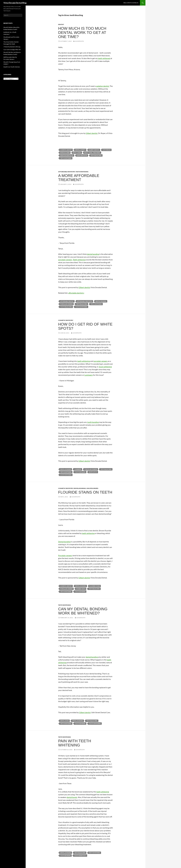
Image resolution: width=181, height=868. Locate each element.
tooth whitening (81, 307)
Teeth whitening (79, 260)
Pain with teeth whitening (75, 743)
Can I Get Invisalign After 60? (12, 50)
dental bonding (93, 254)
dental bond (65, 721)
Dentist (61, 24)
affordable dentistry (76, 293)
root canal (77, 153)
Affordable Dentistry (67, 172)
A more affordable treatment (79, 178)
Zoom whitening (105, 367)
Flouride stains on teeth (85, 492)
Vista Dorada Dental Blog (15, 3)
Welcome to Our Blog (131, 3)
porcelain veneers (65, 260)
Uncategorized (92, 488)
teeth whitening (66, 158)
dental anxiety (80, 150)
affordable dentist (67, 301)
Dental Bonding (80, 488)
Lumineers (89, 375)
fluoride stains (95, 586)
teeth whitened (104, 58)
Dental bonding (64, 542)
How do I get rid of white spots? (85, 326)
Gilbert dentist (92, 133)
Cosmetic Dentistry (66, 320)
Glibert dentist (84, 287)
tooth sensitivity (80, 855)
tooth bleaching (66, 307)
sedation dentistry (67, 155)
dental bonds (72, 797)
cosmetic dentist (66, 150)
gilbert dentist (94, 150)
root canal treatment (92, 153)
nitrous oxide (65, 153)
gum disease (107, 150)
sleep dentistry (82, 155)
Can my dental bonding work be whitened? (83, 611)
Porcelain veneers (65, 555)
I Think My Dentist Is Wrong (12, 47)
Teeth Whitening (82, 172)
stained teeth (81, 589)
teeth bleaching (96, 155)
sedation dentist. (103, 86)
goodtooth (79, 41)
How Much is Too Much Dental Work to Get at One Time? (82, 33)
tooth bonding (93, 422)
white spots (93, 472)
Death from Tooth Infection (12, 67)
